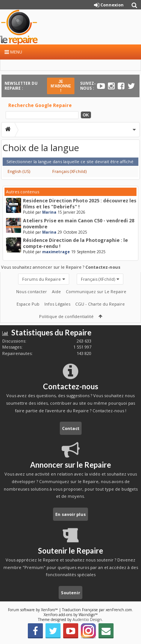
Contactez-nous (103, 267)
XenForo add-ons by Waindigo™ (71, 615)
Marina (49, 212)
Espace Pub (28, 304)
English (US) (19, 171)
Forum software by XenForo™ (33, 610)
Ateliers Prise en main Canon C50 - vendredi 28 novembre (79, 224)
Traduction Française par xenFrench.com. (98, 610)
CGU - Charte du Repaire (100, 304)
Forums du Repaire (42, 279)
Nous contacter (32, 291)
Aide (56, 291)
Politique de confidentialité (66, 316)
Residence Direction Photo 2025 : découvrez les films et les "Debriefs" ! (80, 204)
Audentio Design (87, 620)
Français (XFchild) (69, 171)
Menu (13, 52)
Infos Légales (57, 304)
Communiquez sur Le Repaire (96, 291)
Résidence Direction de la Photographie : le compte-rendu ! (75, 243)
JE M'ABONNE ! (61, 86)
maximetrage (56, 252)
